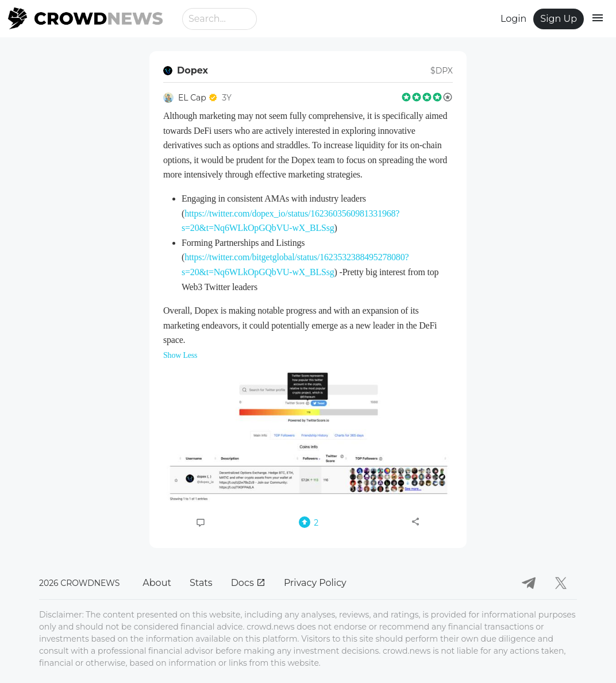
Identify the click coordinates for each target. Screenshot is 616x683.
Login (513, 19)
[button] (308, 437)
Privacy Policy (315, 583)
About (157, 583)
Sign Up (559, 19)
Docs (248, 583)
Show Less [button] (180, 355)
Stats (201, 583)
